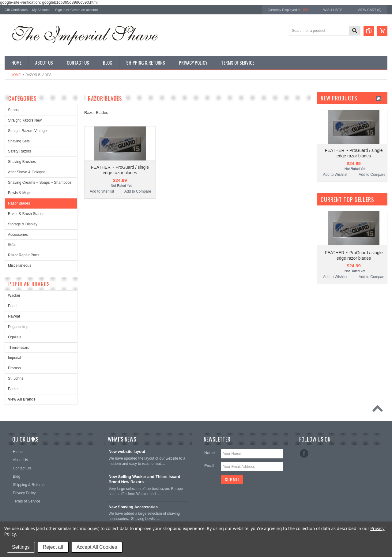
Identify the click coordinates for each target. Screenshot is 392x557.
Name (210, 453)
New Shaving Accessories (133, 507)
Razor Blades (19, 203)
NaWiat (14, 316)
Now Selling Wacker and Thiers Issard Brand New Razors (144, 479)
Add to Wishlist (102, 191)
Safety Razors (19, 151)
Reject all (53, 547)
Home (16, 75)
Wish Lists (333, 10)
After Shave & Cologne (27, 172)
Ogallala (15, 337)
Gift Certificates (16, 10)
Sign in (60, 10)
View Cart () (369, 10)
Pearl (12, 306)
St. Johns (16, 378)
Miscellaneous (20, 265)
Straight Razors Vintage (27, 131)
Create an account (84, 10)
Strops (13, 110)
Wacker (14, 295)
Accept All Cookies (97, 547)
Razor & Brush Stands (26, 214)
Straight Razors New (25, 120)
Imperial (15, 358)
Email (209, 466)
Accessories (18, 235)
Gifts (12, 245)
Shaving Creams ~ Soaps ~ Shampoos (40, 183)
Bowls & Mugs (20, 193)
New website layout (127, 452)
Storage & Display (23, 224)
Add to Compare (138, 191)
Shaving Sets (19, 141)
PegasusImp (18, 327)
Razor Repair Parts (24, 255)
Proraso (14, 368)
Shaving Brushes (22, 162)
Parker (13, 389)
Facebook (304, 454)
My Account (41, 10)
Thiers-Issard (19, 348)
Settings (21, 547)
